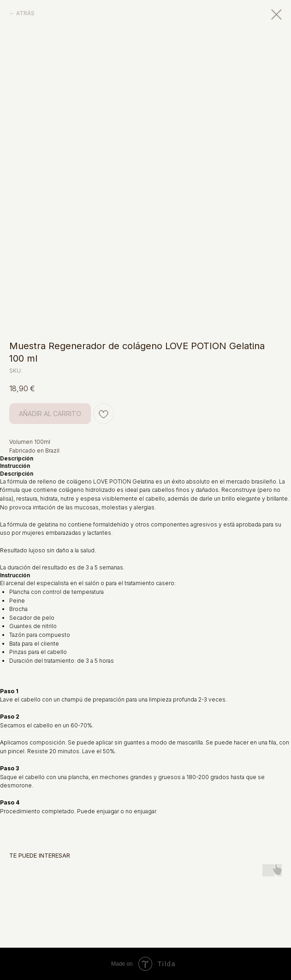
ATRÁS (25, 13)
